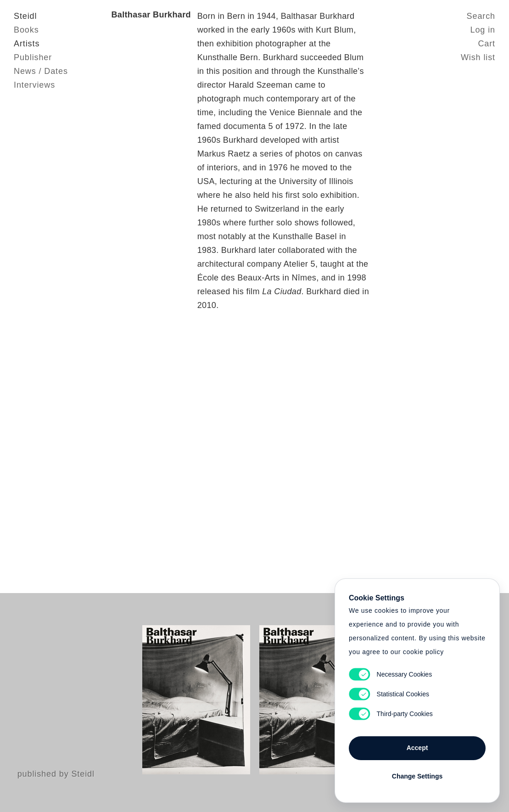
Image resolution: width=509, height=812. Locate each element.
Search (481, 16)
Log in (483, 30)
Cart (487, 44)
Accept (417, 748)
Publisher (33, 57)
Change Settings (417, 776)
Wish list (478, 57)
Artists (27, 44)
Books (26, 30)
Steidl (25, 16)
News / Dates (41, 71)
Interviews (34, 85)
